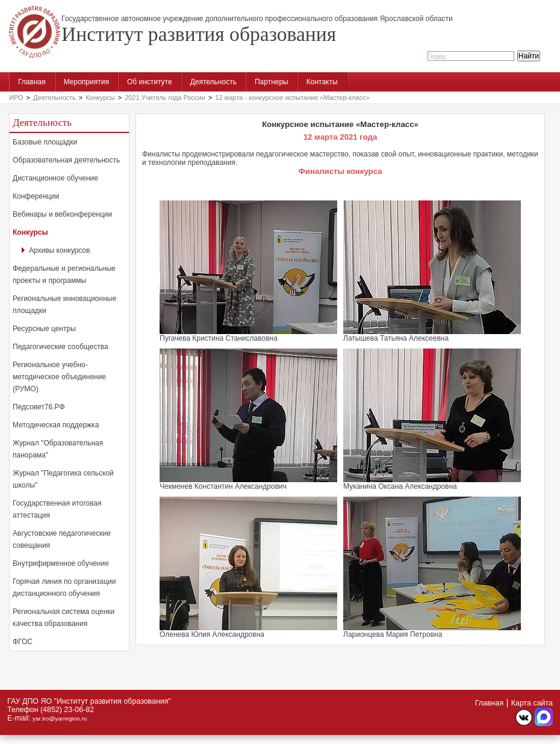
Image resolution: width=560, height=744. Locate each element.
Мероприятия (86, 82)
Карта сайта (532, 703)
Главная (32, 82)
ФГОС (23, 642)
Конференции (36, 196)
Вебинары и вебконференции (62, 214)
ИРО (16, 98)
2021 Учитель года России (165, 98)
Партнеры (272, 82)
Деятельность (213, 82)
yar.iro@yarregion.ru (60, 718)
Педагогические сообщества (61, 347)
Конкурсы (100, 98)
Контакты (322, 82)
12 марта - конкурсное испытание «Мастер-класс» (292, 98)
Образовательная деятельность (66, 160)
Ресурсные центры (44, 329)
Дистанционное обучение (55, 178)
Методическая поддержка (56, 425)
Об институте (150, 82)
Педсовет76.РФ (39, 407)
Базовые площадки (45, 142)
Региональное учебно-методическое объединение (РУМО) (59, 377)
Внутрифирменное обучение (61, 563)
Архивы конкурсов (59, 250)
